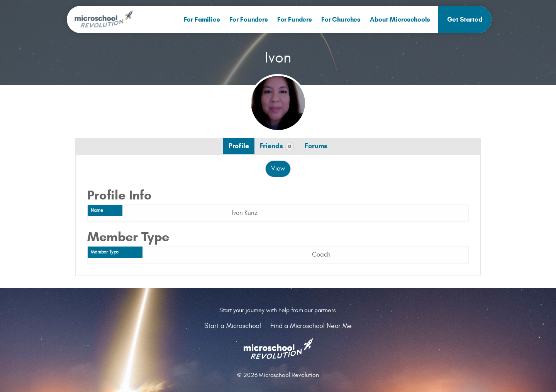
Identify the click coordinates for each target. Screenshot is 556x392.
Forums (316, 146)
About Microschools (400, 19)
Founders (249, 19)
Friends (277, 146)
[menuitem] (202, 19)
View (278, 169)
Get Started (464, 19)
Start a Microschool (233, 326)
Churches (341, 19)
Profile (239, 146)
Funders (295, 19)
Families (202, 19)
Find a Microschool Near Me (311, 326)
